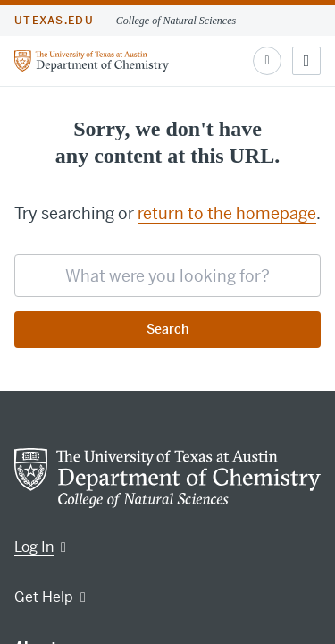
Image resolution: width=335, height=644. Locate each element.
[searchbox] (167, 275)
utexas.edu (54, 21)
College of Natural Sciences (176, 21)
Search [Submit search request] (167, 329)
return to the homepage (227, 213)
